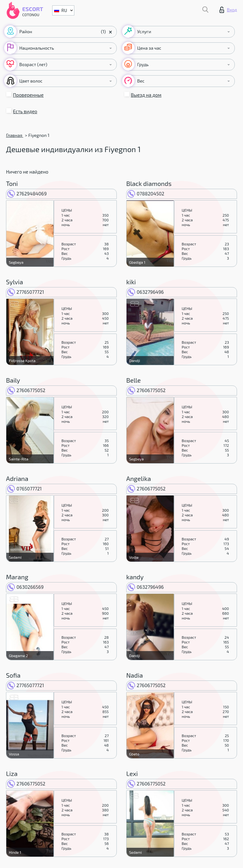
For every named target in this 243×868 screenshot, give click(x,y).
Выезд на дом (146, 95)
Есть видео (25, 111)
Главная (15, 135)
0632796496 (146, 292)
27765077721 (26, 292)
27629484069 (27, 194)
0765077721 (25, 489)
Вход (228, 10)
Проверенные (28, 95)
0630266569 (25, 587)
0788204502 (146, 194)
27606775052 (26, 390)
